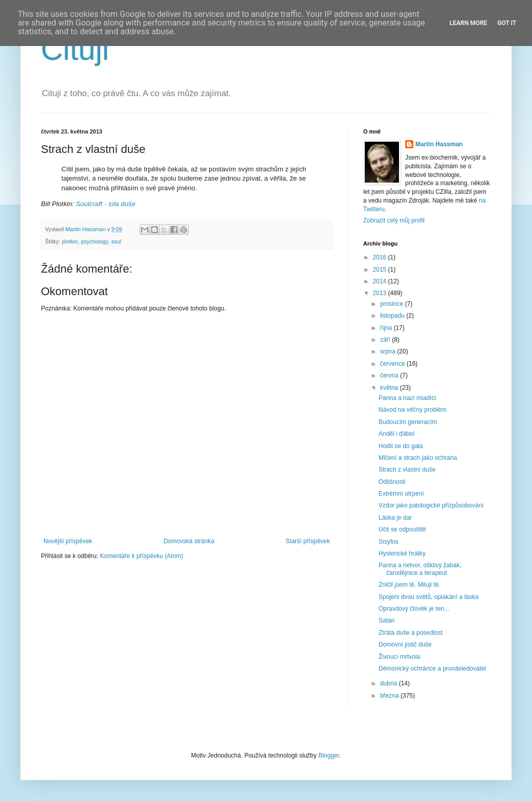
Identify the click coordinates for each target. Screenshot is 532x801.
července (393, 364)
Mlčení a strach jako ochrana (418, 458)
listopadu (393, 316)
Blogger (329, 755)
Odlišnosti (392, 482)
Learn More (469, 23)
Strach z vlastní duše (407, 470)
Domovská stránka (189, 541)
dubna (390, 683)
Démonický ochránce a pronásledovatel (432, 669)
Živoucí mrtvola (399, 657)
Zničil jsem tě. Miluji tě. (409, 585)
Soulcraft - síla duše (106, 204)
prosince (393, 304)
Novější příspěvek (68, 541)
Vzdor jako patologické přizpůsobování (431, 505)
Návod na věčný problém (413, 410)
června (390, 375)
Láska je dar (395, 518)
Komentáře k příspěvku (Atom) (141, 556)
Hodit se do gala (401, 446)
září (386, 340)
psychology (94, 241)
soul (116, 241)
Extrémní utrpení (401, 494)
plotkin (70, 241)
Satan (386, 620)
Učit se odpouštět (402, 529)
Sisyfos (389, 542)
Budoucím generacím (408, 422)
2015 (381, 270)
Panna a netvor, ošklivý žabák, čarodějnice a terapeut (420, 569)
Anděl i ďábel (396, 434)
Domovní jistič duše (405, 644)
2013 (381, 293)
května (390, 388)
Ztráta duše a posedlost (411, 633)
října (387, 328)
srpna (389, 351)
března (390, 696)
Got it (507, 23)
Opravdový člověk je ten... (414, 609)
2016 (381, 257)
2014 (381, 281)
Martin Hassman (439, 144)
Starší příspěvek (308, 541)
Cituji (75, 49)
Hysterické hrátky (402, 553)
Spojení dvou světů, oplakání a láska (428, 597)
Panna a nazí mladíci (407, 398)
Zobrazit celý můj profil (394, 220)
